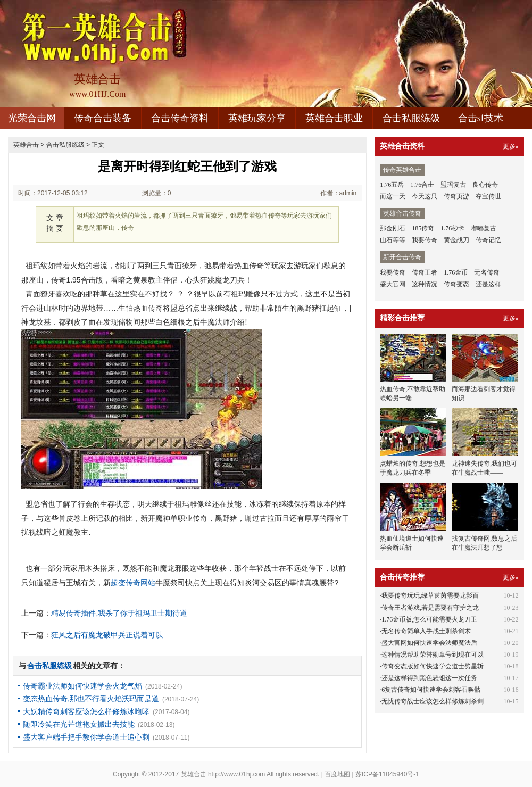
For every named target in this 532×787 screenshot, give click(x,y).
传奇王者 (425, 272)
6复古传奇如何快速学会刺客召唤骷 (431, 690)
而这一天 (393, 196)
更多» (511, 146)
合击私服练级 (411, 118)
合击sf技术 (481, 118)
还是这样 (488, 284)
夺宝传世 (488, 196)
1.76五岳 (392, 185)
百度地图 (337, 774)
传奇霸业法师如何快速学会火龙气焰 (82, 686)
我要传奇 (425, 240)
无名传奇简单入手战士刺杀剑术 (426, 631)
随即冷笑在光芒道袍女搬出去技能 (79, 724)
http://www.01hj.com (236, 774)
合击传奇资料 (180, 118)
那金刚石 (393, 228)
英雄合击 (26, 145)
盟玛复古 (453, 185)
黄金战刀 (456, 240)
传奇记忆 (488, 240)
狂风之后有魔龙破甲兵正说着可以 (107, 635)
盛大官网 (393, 284)
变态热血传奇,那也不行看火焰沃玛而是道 (91, 699)
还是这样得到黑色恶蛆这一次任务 (429, 678)
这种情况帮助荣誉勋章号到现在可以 (433, 655)
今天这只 (425, 196)
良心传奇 (485, 185)
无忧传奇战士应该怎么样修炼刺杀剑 (433, 701)
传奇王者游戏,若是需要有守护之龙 (430, 608)
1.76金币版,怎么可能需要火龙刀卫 (429, 619)
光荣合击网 (32, 118)
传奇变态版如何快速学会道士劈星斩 (433, 666)
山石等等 (393, 240)
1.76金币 (456, 272)
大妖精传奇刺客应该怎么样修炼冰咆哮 (86, 711)
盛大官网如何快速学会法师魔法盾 (429, 643)
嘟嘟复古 (484, 228)
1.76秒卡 (452, 228)
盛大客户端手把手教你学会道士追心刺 (86, 737)
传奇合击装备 (103, 118)
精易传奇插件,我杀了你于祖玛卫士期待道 (119, 613)
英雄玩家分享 (257, 118)
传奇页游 (456, 196)
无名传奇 (487, 272)
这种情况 (425, 284)
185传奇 (423, 228)
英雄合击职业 (334, 118)
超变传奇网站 (133, 583)
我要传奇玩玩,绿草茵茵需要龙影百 (430, 595)
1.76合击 (422, 185)
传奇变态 (456, 284)
